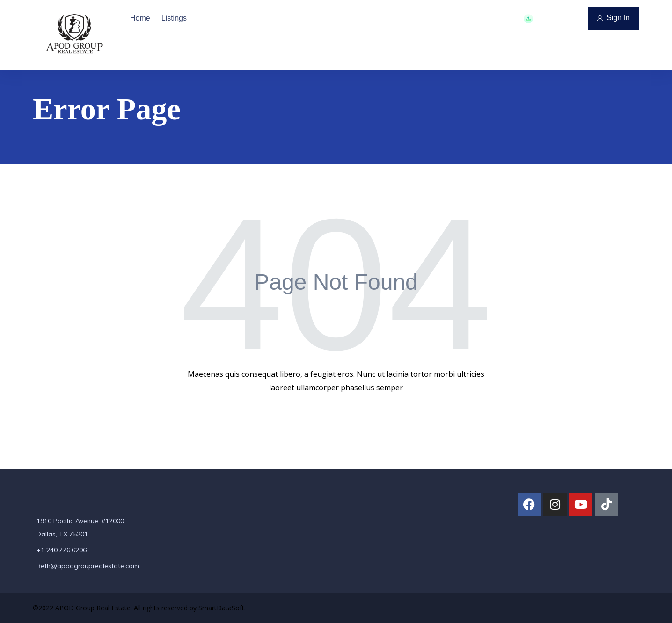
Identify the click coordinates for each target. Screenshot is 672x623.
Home (140, 18)
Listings (174, 18)
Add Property (552, 19)
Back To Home (335, 418)
